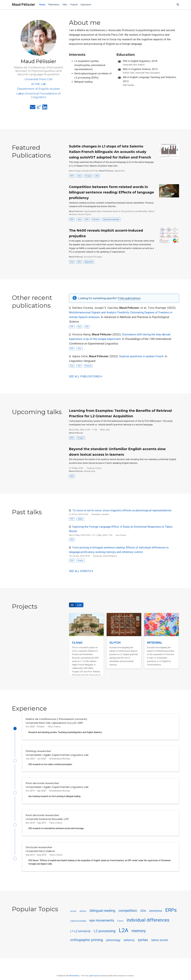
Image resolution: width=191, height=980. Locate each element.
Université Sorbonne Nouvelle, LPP (47, 822)
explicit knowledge (78, 926)
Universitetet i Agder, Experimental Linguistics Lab (57, 756)
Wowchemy (74, 976)
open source (94, 976)
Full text (96, 219)
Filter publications (129, 298)
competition (128, 915)
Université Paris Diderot (40, 855)
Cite (79, 176)
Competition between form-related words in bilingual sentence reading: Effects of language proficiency (111, 192)
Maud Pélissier (23, 5)
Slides (80, 519)
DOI (97, 176)
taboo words (160, 945)
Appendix (89, 262)
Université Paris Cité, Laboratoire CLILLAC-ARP (54, 723)
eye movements (102, 925)
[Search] (178, 5)
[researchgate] (39, 108)
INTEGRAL (155, 643)
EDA (143, 915)
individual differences (148, 925)
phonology (113, 945)
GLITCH (115, 643)
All (72, 605)
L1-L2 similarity (80, 936)
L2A (79, 605)
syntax (143, 944)
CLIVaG (77, 643)
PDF (72, 176)
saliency (129, 945)
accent (73, 916)
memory (139, 935)
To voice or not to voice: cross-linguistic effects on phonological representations (122, 510)
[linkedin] (45, 108)
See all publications (85, 376)
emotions (156, 915)
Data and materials (111, 219)
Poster (81, 560)
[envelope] (33, 108)
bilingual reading (102, 915)
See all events (81, 571)
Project (88, 176)
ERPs (171, 915)
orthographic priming (87, 944)
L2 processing (105, 936)
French (120, 926)
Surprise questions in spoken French (141, 356)
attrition (83, 916)
